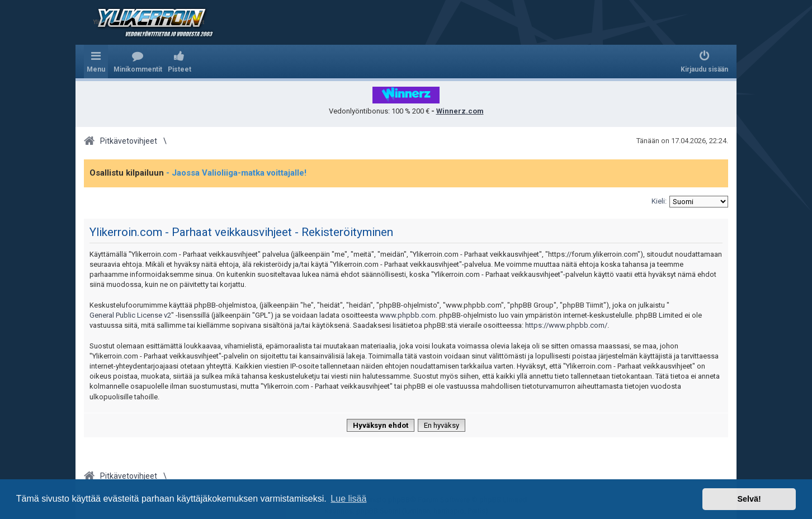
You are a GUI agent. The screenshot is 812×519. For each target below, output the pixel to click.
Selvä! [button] (749, 499)
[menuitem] (138, 62)
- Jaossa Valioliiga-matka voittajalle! (236, 173)
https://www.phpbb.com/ (566, 325)
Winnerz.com (460, 111)
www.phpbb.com (408, 315)
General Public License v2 (130, 315)
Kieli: (659, 201)
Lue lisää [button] (348, 499)
